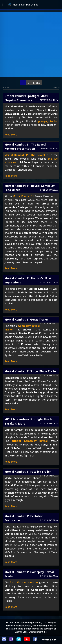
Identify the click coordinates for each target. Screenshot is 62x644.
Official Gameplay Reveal (30, 441)
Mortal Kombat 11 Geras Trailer (26, 319)
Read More (11, 135)
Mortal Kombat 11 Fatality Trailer (28, 472)
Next (36, 83)
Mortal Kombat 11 (23, 196)
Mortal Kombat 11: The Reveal (25, 155)
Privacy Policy (49, 640)
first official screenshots (24, 582)
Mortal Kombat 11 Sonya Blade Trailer (31, 371)
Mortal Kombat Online (23, 5)
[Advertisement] (31, 45)
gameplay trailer (47, 121)
